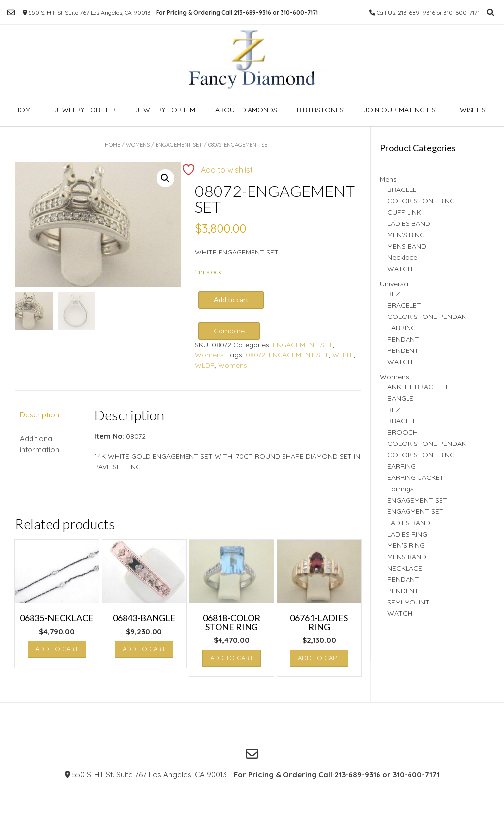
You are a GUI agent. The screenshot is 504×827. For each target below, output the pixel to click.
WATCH (400, 269)
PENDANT (403, 339)
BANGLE (400, 398)
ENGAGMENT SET (415, 511)
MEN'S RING (406, 235)
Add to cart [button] (57, 649)
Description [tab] (39, 415)
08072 (255, 355)
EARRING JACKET (416, 477)
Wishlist (475, 110)
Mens (388, 179)
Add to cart (231, 300)
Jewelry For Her (85, 110)
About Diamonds (246, 110)
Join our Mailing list (402, 110)
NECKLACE (405, 568)
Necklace (402, 257)
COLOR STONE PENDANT (429, 317)
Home (24, 110)
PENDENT (403, 350)
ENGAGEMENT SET (179, 145)
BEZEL (397, 294)
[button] (165, 178)
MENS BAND (407, 246)
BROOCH (403, 432)
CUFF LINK (404, 212)
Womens (138, 145)
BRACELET (404, 190)
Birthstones (320, 110)
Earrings (401, 489)
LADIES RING (407, 534)
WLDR (205, 365)
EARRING (402, 328)
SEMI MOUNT (409, 602)
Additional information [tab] (39, 444)
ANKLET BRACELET (418, 387)
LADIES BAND (409, 223)
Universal (395, 284)
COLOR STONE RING (421, 201)
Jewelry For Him (165, 110)
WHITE (343, 355)
